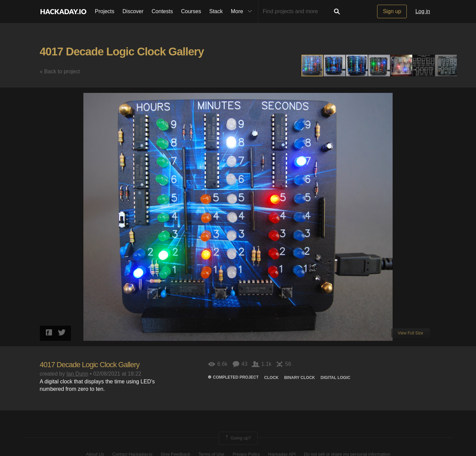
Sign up (392, 11)
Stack (216, 11)
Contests (162, 11)
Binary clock (300, 378)
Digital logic (335, 378)
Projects (105, 11)
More (243, 11)
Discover (133, 11)
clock (272, 378)
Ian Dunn (77, 374)
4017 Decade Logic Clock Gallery (122, 52)
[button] (335, 66)
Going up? (238, 438)
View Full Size (410, 333)
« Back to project (60, 71)
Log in (423, 11)
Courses (191, 11)
